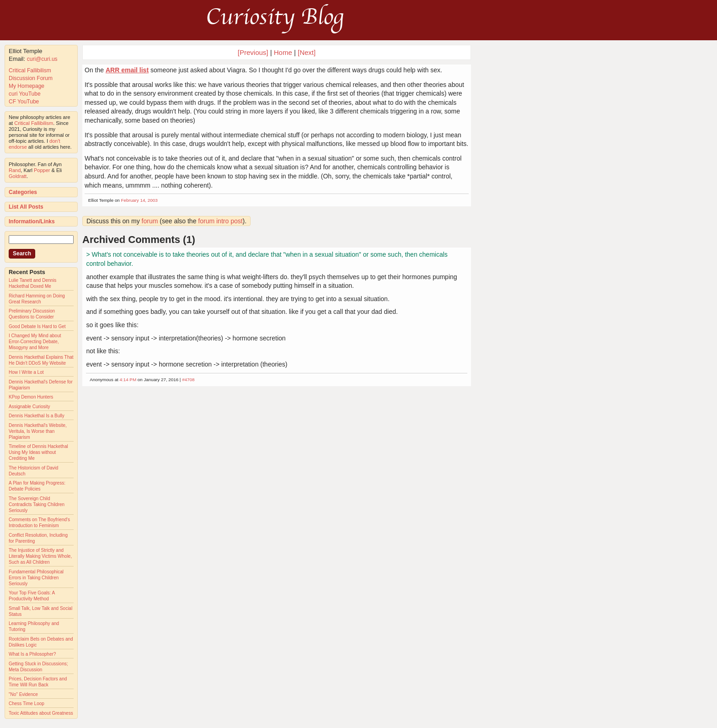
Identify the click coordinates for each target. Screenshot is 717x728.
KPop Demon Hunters (31, 397)
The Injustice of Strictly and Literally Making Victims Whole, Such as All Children (40, 556)
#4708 (188, 380)
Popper (42, 170)
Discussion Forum (31, 78)
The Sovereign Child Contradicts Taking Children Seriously (37, 504)
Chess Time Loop (27, 704)
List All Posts (26, 207)
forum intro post (220, 221)
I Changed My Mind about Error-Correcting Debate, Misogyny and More (35, 342)
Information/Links (32, 221)
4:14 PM (128, 380)
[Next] (307, 52)
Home (283, 52)
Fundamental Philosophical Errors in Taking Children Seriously (36, 578)
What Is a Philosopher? (32, 654)
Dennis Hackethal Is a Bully (37, 416)
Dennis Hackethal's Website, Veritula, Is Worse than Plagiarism (38, 431)
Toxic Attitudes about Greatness (41, 713)
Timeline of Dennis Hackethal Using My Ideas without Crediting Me (38, 452)
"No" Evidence (23, 694)
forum (150, 221)
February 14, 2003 (139, 200)
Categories (23, 192)
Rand (15, 170)
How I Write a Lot (26, 372)
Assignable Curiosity (29, 407)
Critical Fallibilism (30, 70)
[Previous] (254, 52)
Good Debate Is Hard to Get (37, 326)
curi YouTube (25, 94)
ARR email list (127, 70)
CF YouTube (24, 102)
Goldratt (18, 176)
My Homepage (27, 86)
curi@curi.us (42, 59)
